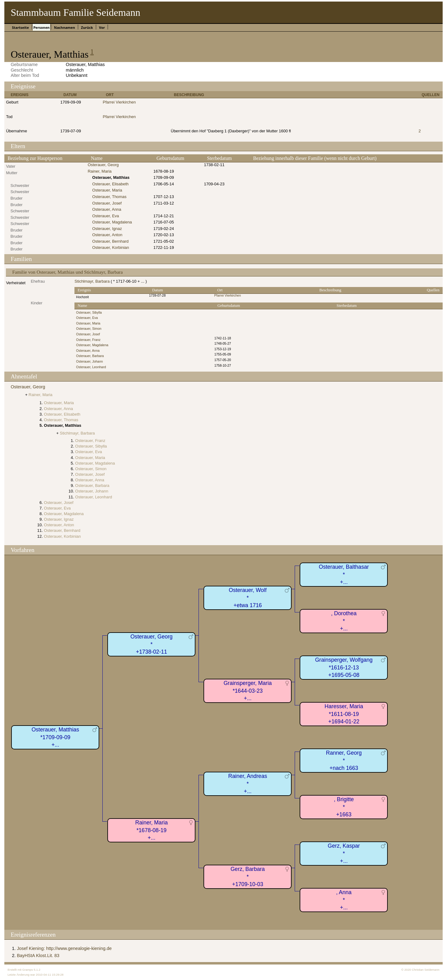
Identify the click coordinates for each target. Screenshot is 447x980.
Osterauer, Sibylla (89, 313)
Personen (41, 27)
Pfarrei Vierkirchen (119, 102)
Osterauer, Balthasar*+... (344, 574)
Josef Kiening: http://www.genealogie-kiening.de (64, 948)
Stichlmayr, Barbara (92, 281)
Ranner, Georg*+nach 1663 (344, 760)
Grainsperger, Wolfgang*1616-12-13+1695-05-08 (344, 667)
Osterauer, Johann (89, 362)
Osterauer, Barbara (90, 356)
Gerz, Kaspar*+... (344, 853)
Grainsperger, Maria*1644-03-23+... (248, 691)
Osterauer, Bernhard (110, 241)
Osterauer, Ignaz (107, 229)
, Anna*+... (344, 900)
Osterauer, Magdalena (112, 222)
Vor (102, 27)
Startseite (20, 27)
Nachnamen (65, 27)
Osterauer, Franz (88, 340)
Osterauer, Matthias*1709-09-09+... (56, 737)
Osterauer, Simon (89, 329)
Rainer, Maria (100, 171)
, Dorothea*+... (344, 621)
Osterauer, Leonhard (91, 367)
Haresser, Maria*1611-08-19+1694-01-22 (344, 714)
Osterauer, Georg (103, 165)
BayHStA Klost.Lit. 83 (38, 956)
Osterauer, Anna (107, 209)
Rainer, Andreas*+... (248, 784)
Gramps (28, 970)
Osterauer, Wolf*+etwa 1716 (248, 598)
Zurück (87, 27)
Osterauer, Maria (107, 190)
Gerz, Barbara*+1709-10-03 (248, 877)
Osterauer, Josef (107, 203)
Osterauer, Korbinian (111, 247)
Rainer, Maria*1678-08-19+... (152, 830)
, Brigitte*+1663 (344, 807)
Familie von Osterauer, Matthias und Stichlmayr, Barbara (67, 272)
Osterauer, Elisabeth (110, 184)
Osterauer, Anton (107, 235)
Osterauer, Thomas (109, 197)
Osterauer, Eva (105, 216)
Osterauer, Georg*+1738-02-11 (151, 644)
